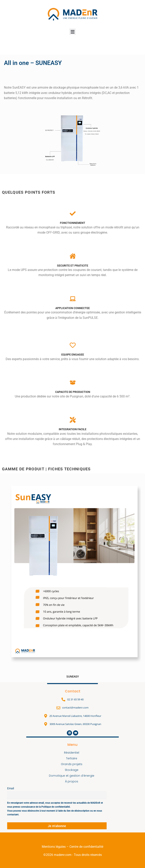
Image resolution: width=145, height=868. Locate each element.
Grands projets (73, 764)
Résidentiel (73, 753)
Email (11, 788)
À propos (73, 781)
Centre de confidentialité (86, 847)
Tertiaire (73, 758)
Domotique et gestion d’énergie (73, 776)
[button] (72, 32)
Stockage (73, 770)
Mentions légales (54, 847)
